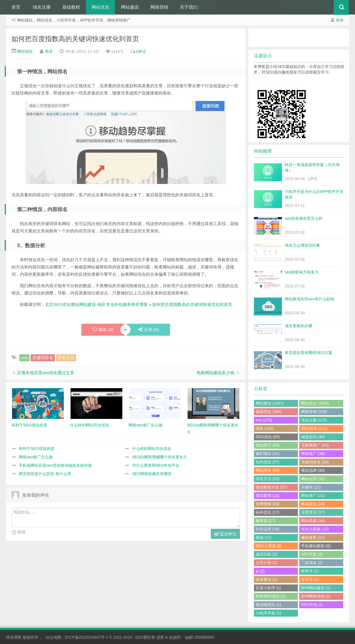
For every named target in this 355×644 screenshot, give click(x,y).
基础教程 (71, 7)
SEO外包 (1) (312, 605)
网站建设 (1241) (270, 403)
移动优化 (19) (313, 504)
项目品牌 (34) (313, 470)
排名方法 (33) (268, 479)
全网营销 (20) (268, 504)
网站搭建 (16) (313, 521)
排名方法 (66, 358)
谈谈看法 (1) (266, 579)
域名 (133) (265, 428)
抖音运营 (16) (268, 529)
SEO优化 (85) (268, 437)
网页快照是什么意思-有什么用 (45, 474)
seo (24, 358)
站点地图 (53, 637)
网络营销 (159, 7)
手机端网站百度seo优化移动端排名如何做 (55, 465)
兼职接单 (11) (313, 537)
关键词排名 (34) (315, 462)
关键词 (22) (311, 487)
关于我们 (189, 7)
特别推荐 (263, 151)
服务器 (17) (266, 521)
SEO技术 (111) (314, 428)
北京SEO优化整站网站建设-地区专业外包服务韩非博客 (96, 304)
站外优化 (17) (268, 512)
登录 (340, 20)
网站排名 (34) (268, 470)
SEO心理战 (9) (269, 546)
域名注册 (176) (314, 420)
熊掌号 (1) (310, 571)
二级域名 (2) (312, 563)
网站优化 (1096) (315, 403)
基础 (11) (264, 537)
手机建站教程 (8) (316, 546)
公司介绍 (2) (266, 563)
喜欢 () (103, 330)
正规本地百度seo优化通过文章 (46, 373)
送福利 (175, 637)
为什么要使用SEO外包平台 (156, 465)
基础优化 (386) (269, 412)
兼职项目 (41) (268, 454)
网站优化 (101, 7)
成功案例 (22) (268, 496)
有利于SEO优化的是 (37, 449)
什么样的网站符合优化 (152, 449)
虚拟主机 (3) (266, 554)
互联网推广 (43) (315, 445)
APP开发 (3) (312, 554)
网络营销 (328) (314, 412)
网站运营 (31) (313, 479)
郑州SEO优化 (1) (271, 596)
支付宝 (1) (310, 579)
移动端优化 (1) (268, 605)
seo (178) (264, 420)
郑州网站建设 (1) (316, 588)
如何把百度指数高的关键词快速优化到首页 (75, 39)
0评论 (141, 51)
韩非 (49, 51)
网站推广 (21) (313, 496)
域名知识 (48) (313, 437)
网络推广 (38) (313, 454)
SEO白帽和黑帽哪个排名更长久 (160, 457)
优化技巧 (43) (268, 445)
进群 (160, 637)
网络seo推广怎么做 (36, 457)
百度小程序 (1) (268, 588)
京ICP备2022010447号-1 (86, 637)
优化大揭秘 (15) (315, 529)
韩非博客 (14, 637)
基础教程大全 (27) (271, 487)
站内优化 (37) (268, 462)
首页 (16, 7)
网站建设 (130, 7)
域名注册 (42, 7)
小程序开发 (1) (268, 613)
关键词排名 (43, 358)
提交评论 (225, 534)
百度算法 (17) (313, 512)
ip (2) (260, 571)
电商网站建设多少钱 (215, 373)
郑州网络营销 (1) (316, 596)
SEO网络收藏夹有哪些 (152, 474)
